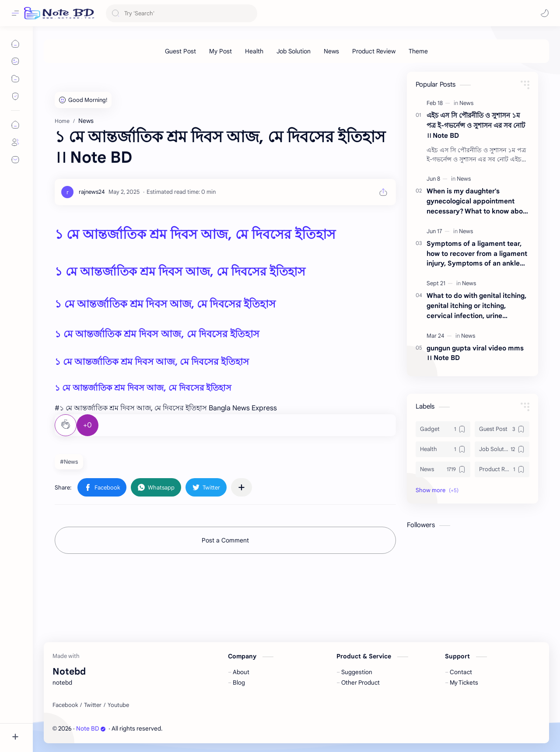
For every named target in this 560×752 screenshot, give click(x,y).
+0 (87, 425)
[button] (545, 13)
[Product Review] (374, 51)
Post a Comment (225, 540)
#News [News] (69, 462)
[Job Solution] (294, 51)
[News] (331, 51)
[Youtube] (118, 705)
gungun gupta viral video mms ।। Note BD (475, 353)
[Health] (254, 51)
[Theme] (418, 51)
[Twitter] (93, 705)
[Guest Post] (180, 51)
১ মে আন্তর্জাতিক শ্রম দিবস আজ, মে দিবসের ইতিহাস (195, 234)
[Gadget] (443, 429)
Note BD (91, 729)
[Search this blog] (182, 13)
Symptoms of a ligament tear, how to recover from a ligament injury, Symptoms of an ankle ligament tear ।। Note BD (477, 254)
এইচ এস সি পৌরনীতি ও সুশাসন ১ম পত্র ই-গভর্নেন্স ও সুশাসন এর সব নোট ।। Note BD (476, 125)
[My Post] (220, 51)
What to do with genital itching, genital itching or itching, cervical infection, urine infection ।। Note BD (476, 306)
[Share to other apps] (241, 487)
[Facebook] (65, 705)
